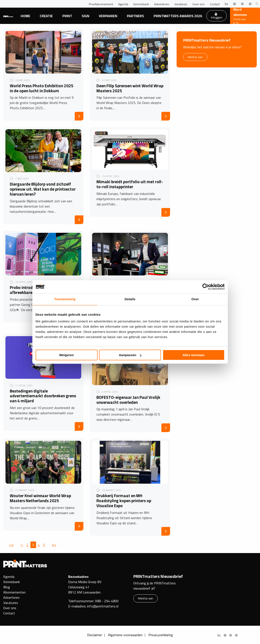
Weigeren (66, 355)
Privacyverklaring (161, 635)
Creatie (46, 16)
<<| (11, 545)
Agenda (123, 4)
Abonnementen (14, 592)
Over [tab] (195, 299)
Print (67, 16)
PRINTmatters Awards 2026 (178, 16)
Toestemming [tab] (65, 299)
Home (25, 16)
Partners (135, 16)
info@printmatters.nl (103, 606)
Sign (85, 16)
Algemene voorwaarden (125, 635)
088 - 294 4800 (107, 601)
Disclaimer (95, 635)
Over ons (199, 4)
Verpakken (108, 16)
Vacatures (181, 4)
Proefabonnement (101, 4)
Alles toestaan (194, 355)
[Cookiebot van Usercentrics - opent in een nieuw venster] (206, 287)
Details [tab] (130, 299)
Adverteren (162, 4)
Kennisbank (141, 4)
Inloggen (217, 16)
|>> (54, 545)
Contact (215, 4)
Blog (7, 587)
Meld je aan (195, 57)
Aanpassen (130, 355)
